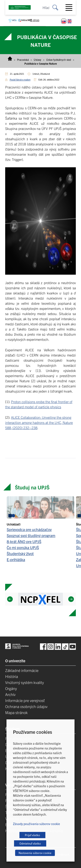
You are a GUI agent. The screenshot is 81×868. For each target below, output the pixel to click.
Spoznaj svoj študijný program (31, 535)
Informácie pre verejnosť (25, 700)
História (12, 676)
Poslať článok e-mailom (20, 80)
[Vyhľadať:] (59, 7)
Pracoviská (23, 60)
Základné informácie (22, 670)
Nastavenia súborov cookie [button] (35, 853)
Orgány (11, 688)
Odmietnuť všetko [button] (30, 843)
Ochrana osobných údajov (26, 706)
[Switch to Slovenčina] (64, 21)
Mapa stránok (16, 712)
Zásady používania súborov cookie (37, 824)
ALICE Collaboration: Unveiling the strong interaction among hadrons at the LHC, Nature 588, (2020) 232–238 (39, 422)
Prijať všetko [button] (32, 835)
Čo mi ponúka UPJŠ (23, 547)
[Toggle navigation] (71, 8)
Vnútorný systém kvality (25, 682)
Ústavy (37, 60)
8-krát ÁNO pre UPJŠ (24, 541)
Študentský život (20, 554)
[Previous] (10, 599)
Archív (10, 694)
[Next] (71, 599)
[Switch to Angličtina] (70, 21)
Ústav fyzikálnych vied (59, 60)
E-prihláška (16, 560)
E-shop (35, 20)
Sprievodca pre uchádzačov (29, 529)
